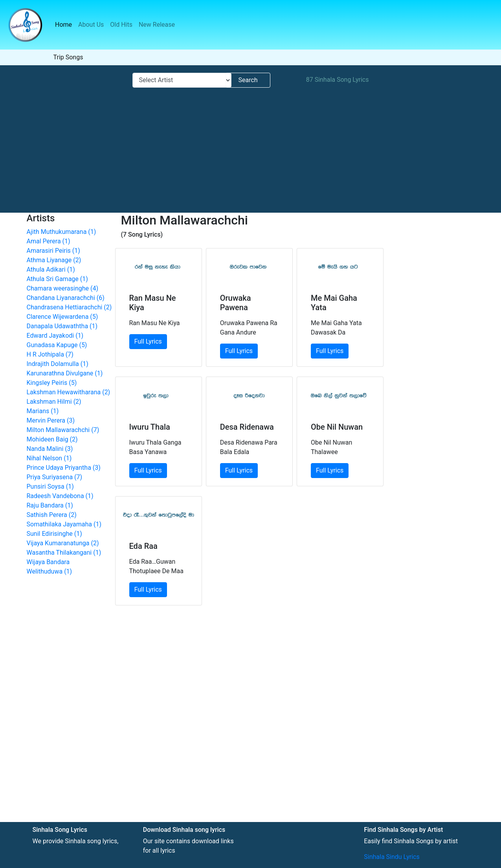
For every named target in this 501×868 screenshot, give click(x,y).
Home (65, 24)
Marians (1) (43, 411)
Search (248, 80)
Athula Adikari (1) (51, 269)
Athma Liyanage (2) (54, 260)
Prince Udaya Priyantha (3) (64, 468)
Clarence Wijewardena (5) (62, 317)
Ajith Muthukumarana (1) (61, 232)
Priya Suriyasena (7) (55, 477)
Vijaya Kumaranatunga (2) (63, 543)
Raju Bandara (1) (50, 505)
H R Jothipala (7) (50, 354)
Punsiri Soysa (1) (50, 486)
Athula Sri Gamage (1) (57, 279)
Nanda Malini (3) (50, 449)
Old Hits (121, 25)
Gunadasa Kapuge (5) (57, 345)
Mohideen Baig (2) (52, 439)
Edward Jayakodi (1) (55, 336)
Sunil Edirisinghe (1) (54, 534)
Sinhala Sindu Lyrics (392, 857)
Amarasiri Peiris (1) (53, 251)
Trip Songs (68, 57)
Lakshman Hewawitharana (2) (69, 392)
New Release (157, 25)
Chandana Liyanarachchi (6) (66, 298)
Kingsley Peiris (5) (52, 383)
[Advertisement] (248, 150)
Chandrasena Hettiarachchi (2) (69, 307)
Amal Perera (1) (49, 241)
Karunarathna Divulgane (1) (65, 373)
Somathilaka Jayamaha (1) (64, 524)
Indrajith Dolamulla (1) (58, 364)
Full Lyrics (148, 341)
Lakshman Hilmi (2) (54, 402)
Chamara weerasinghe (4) (63, 288)
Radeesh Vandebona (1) (60, 496)
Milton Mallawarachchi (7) (63, 430)
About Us (91, 25)
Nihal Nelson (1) (49, 458)
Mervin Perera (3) (51, 420)
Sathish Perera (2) (52, 515)
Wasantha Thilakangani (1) (64, 553)
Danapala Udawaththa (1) (62, 326)
